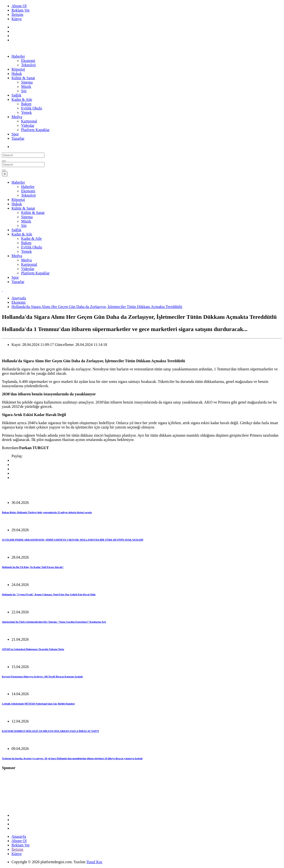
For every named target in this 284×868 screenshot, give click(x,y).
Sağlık (16, 95)
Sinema (27, 82)
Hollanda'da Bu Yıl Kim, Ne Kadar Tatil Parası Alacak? (33, 567)
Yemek (27, 112)
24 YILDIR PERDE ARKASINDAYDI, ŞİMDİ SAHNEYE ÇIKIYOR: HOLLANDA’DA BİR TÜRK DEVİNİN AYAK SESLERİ (73, 540)
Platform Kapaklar (35, 130)
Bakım (26, 104)
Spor (15, 134)
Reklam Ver (21, 10)
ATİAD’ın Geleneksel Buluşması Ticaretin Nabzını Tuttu (33, 649)
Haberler (18, 56)
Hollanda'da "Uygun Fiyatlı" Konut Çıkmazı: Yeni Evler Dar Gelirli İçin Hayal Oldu (49, 594)
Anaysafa (19, 298)
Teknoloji (28, 65)
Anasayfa (19, 836)
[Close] (5, 174)
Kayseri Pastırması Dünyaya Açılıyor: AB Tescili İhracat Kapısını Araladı (42, 676)
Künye (17, 19)
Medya (17, 117)
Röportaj (18, 69)
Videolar (28, 125)
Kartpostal (29, 121)
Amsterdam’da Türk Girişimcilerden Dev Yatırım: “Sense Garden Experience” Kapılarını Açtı (54, 622)
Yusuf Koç (95, 862)
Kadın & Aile (22, 99)
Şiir (24, 91)
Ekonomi (28, 61)
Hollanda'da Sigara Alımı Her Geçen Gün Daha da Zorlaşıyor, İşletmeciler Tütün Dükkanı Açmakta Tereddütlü (97, 307)
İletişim (17, 15)
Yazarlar (18, 138)
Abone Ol (19, 6)
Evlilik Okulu (32, 108)
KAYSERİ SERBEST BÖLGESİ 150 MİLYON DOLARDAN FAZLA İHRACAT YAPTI (50, 731)
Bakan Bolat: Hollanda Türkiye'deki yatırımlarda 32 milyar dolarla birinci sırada (47, 512)
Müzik (26, 87)
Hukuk (17, 74)
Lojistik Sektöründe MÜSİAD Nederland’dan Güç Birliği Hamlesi (38, 704)
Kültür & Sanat (23, 78)
